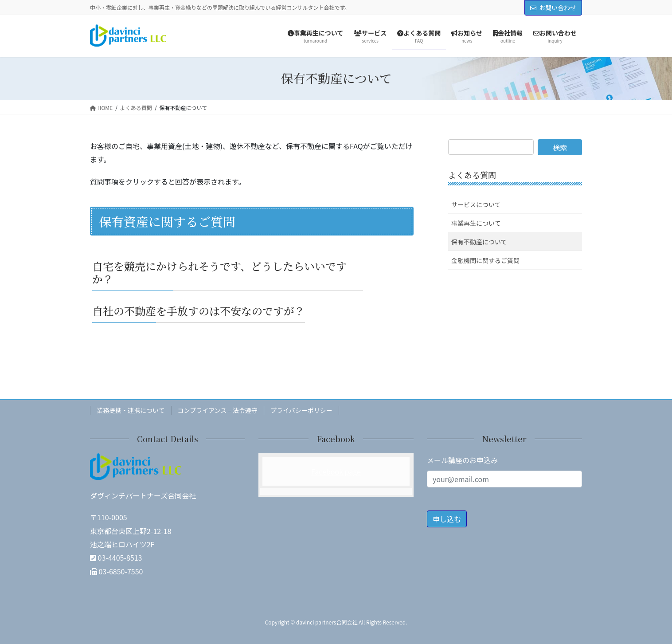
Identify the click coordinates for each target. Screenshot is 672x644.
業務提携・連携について (131, 410)
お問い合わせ (553, 8)
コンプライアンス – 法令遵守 (218, 410)
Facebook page (336, 471)
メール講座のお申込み (462, 460)
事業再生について (476, 223)
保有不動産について (479, 242)
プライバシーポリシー (301, 410)
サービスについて (476, 204)
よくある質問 (472, 175)
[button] (252, 272)
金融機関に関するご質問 (485, 260)
